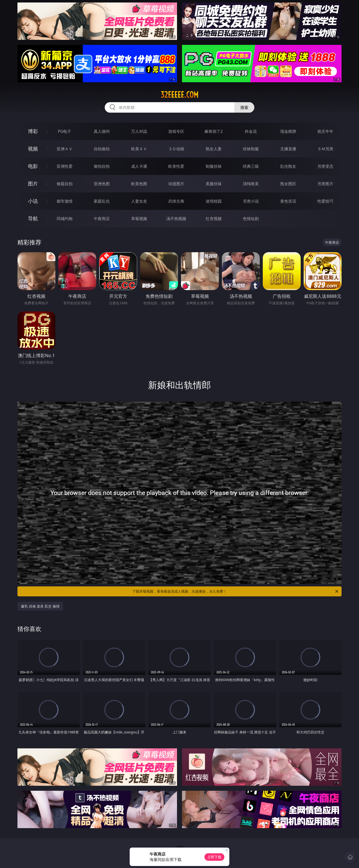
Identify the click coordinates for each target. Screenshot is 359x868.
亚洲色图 (102, 184)
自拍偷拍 (102, 149)
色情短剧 (251, 219)
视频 (33, 149)
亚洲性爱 (65, 166)
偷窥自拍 (65, 184)
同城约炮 (65, 219)
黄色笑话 (288, 201)
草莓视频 (139, 219)
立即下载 (214, 857)
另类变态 (325, 166)
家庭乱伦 (102, 201)
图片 (33, 184)
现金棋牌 (288, 131)
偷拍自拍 (102, 166)
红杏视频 (214, 219)
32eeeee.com (179, 95)
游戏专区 (176, 131)
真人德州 (102, 131)
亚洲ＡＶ (65, 149)
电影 (33, 166)
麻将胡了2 (214, 131)
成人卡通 (139, 166)
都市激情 (65, 201)
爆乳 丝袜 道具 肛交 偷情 (40, 606)
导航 (33, 218)
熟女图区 (288, 184)
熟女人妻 (214, 149)
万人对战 (139, 131)
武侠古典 (176, 201)
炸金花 (251, 131)
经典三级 (251, 166)
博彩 (33, 131)
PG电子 (64, 131)
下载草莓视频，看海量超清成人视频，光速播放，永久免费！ (236, 591)
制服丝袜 (214, 166)
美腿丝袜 (214, 184)
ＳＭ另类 (325, 149)
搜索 (244, 107)
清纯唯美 (251, 184)
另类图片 (325, 184)
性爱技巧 (325, 201)
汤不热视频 (176, 219)
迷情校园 (214, 201)
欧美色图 (139, 184)
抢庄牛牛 (325, 131)
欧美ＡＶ (139, 149)
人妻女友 (139, 201)
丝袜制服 (251, 149)
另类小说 (251, 201)
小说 (33, 201)
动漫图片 (176, 184)
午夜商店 (102, 219)
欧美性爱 (176, 166)
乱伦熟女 (288, 166)
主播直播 (288, 149)
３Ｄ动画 (176, 149)
